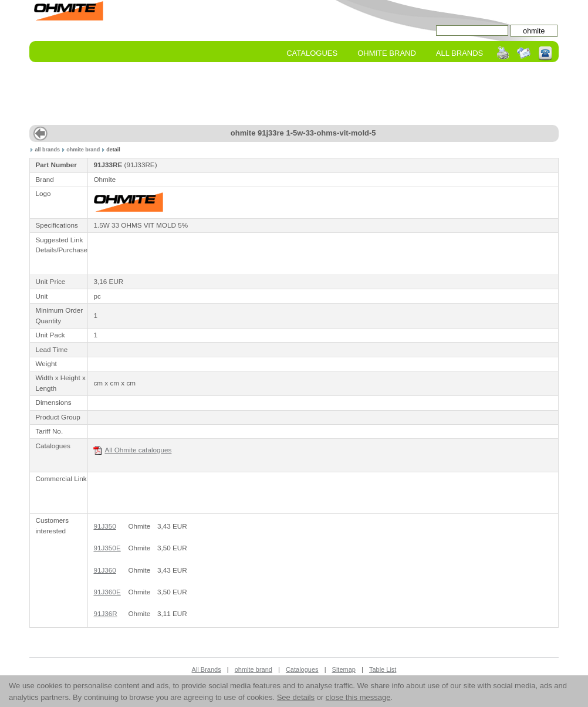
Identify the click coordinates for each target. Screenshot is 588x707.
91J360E (107, 592)
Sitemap (344, 669)
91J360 (104, 570)
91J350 (104, 526)
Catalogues (312, 53)
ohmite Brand (387, 53)
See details (296, 697)
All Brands (459, 53)
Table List (383, 669)
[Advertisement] (294, 94)
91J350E (107, 548)
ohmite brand (83, 150)
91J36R (105, 613)
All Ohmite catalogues (132, 450)
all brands (48, 150)
